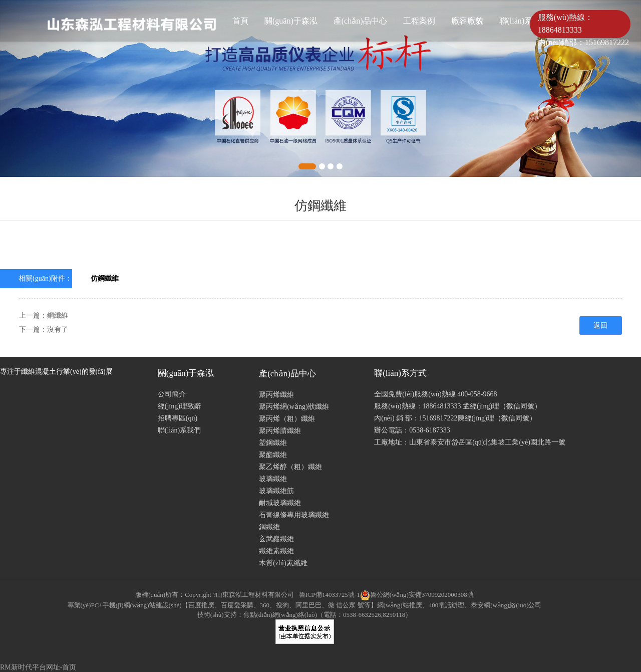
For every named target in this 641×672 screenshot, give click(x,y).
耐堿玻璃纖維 (280, 503)
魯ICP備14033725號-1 (330, 595)
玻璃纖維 (273, 479)
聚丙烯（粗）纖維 (287, 419)
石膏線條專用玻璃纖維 (294, 515)
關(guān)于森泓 (291, 21)
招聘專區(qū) (178, 418)
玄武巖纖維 (276, 539)
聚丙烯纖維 (276, 395)
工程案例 (419, 21)
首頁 (240, 21)
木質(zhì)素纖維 (283, 563)
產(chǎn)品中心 (360, 21)
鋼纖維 (58, 315)
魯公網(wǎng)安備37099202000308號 (417, 595)
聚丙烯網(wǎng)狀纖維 (294, 407)
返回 (600, 325)
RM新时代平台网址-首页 (38, 667)
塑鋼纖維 (273, 443)
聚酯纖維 (273, 455)
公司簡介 (172, 394)
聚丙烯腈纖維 (280, 431)
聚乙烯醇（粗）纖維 (290, 467)
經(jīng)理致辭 (180, 406)
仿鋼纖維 (105, 278)
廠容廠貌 (467, 21)
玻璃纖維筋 (276, 491)
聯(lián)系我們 (179, 430)
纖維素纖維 (276, 551)
